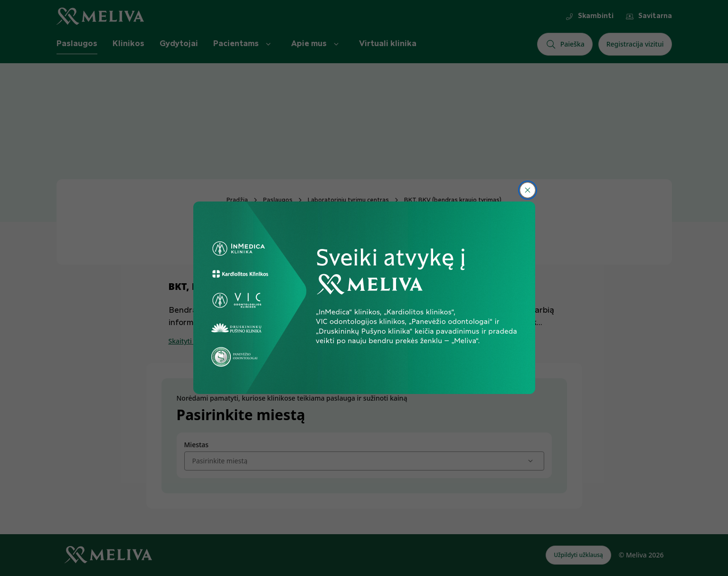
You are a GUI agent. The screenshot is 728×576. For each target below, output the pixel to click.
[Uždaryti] (528, 190)
